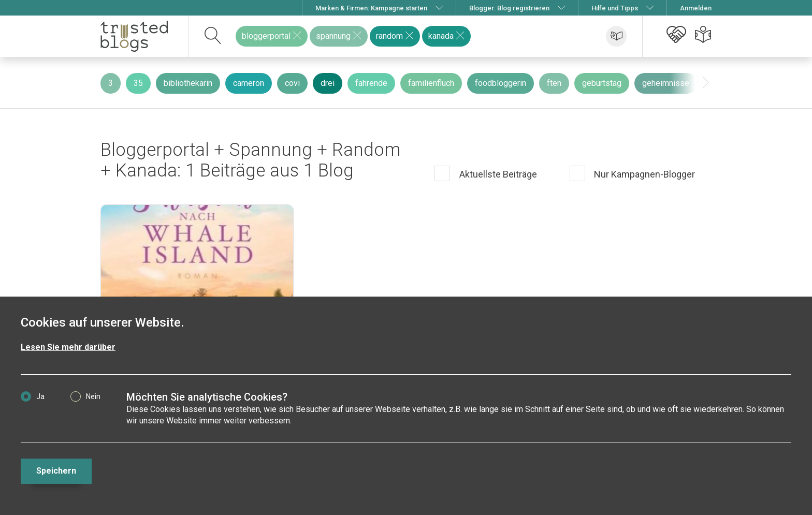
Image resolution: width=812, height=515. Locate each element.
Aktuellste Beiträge (497, 174)
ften (554, 83)
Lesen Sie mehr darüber (68, 347)
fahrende (371, 83)
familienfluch (431, 83)
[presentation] (706, 83)
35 (138, 83)
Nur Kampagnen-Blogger (643, 174)
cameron (249, 83)
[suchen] (213, 36)
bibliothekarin (188, 83)
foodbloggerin (501, 83)
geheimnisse (666, 83)
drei (328, 83)
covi (292, 83)
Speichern (56, 471)
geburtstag (602, 83)
